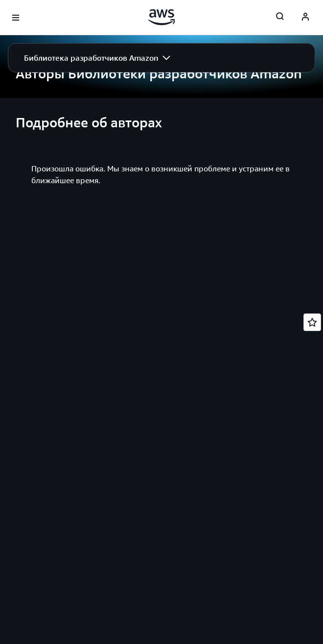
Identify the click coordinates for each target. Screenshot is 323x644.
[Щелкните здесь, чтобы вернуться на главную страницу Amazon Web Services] (162, 17)
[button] (97, 58)
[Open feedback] (312, 322)
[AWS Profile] (305, 18)
